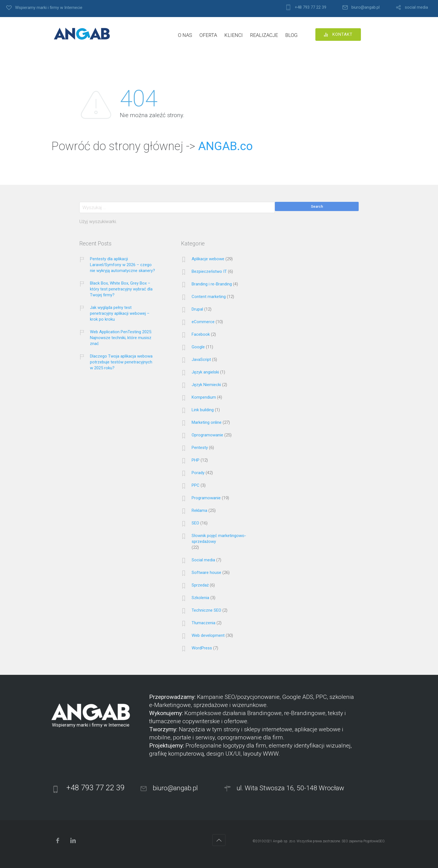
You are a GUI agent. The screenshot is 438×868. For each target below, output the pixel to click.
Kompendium (204, 397)
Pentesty (200, 448)
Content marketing (209, 297)
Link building (203, 410)
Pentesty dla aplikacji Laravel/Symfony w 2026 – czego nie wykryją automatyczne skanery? (122, 265)
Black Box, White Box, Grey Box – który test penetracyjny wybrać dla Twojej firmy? (121, 289)
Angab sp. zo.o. (284, 841)
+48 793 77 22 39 (310, 7)
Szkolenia (200, 598)
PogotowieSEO (374, 841)
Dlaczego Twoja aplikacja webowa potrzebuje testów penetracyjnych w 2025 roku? (121, 362)
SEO (195, 523)
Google (198, 347)
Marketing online (207, 422)
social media (416, 7)
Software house (206, 573)
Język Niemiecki (206, 385)
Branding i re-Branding (212, 284)
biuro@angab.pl (366, 7)
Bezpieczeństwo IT (209, 271)
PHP (196, 460)
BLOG (291, 35)
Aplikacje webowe (208, 259)
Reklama (199, 510)
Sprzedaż (200, 585)
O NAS (185, 35)
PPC (196, 485)
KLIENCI (234, 35)
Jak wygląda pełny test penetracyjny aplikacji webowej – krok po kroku (120, 313)
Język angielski (205, 372)
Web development (208, 635)
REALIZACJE (264, 35)
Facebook (201, 334)
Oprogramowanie (207, 435)
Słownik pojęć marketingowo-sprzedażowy (219, 539)
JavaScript (201, 360)
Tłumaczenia (203, 623)
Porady (198, 473)
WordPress (202, 648)
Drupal (197, 309)
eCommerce (203, 322)
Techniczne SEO (206, 610)
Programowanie (206, 498)
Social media (203, 560)
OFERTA (208, 35)
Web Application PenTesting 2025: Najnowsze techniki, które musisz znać (121, 338)
